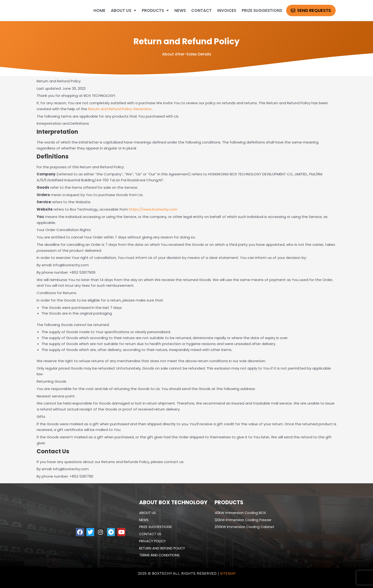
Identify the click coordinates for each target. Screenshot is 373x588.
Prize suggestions (262, 10)
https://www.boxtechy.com (153, 209)
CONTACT (201, 10)
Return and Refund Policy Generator (120, 109)
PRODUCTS (155, 10)
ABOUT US (124, 10)
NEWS (180, 10)
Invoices (227, 10)
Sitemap (228, 573)
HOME (99, 10)
